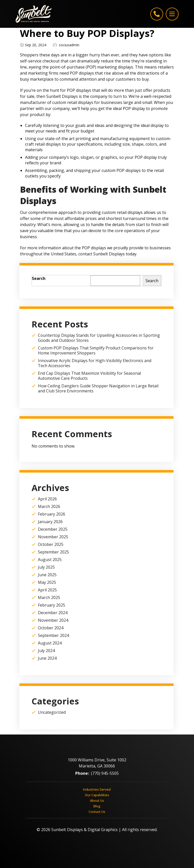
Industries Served (97, 789)
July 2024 (46, 651)
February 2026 (52, 514)
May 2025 (47, 582)
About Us (97, 800)
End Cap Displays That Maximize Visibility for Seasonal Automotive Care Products (89, 376)
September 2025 (53, 552)
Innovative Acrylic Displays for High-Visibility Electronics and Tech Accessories (95, 363)
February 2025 (52, 605)
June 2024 (47, 658)
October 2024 (51, 628)
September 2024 (53, 635)
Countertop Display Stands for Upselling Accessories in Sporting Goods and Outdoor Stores (99, 338)
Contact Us (97, 811)
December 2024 (53, 613)
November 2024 (53, 620)
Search (39, 278)
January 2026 (50, 522)
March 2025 (49, 597)
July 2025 (46, 567)
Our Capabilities (97, 795)
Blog (97, 806)
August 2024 (50, 643)
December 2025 (53, 529)
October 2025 (51, 544)
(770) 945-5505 (105, 776)
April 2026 (47, 499)
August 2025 (50, 560)
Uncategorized (52, 712)
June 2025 (47, 575)
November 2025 (53, 537)
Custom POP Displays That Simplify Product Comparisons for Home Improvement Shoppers (96, 350)
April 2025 (47, 590)
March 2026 (49, 506)
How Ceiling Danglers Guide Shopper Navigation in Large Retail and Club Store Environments (98, 388)
